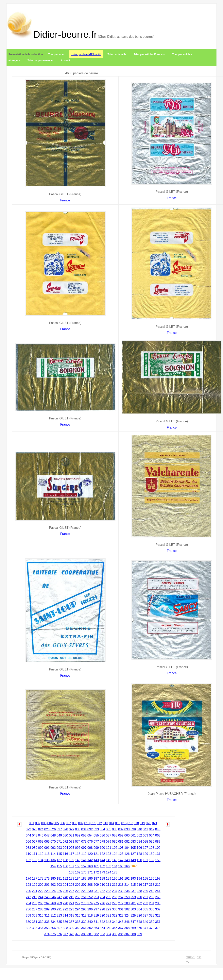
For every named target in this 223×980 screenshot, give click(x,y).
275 (96, 903)
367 (121, 928)
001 (32, 823)
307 (158, 909)
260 (139, 897)
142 (90, 860)
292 (65, 909)
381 (90, 934)
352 (29, 928)
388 (133, 934)
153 (158, 860)
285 (158, 903)
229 (84, 891)
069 (47, 842)
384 (109, 934)
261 (146, 897)
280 (127, 903)
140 (78, 860)
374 (47, 934)
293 (72, 909)
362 (90, 928)
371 (146, 928)
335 (59, 922)
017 (130, 823)
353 (35, 928)
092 (53, 848)
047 (47, 835)
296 (90, 909)
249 (72, 897)
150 (139, 860)
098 (90, 848)
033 (96, 829)
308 (29, 915)
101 (109, 848)
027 (59, 829)
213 (121, 885)
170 (84, 872)
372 (152, 928)
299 (109, 909)
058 (115, 835)
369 (133, 928)
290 (53, 909)
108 (152, 848)
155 (59, 866)
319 (96, 915)
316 (78, 915)
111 (35, 854)
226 (65, 891)
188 (102, 879)
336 (65, 922)
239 (146, 891)
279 (121, 903)
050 (65, 835)
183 (72, 879)
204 (65, 885)
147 (121, 860)
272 (78, 903)
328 (152, 915)
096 (78, 848)
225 (59, 891)
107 (146, 848)
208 (90, 885)
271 (72, 903)
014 (112, 823)
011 (93, 823)
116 (65, 854)
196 (152, 879)
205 (72, 885)
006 (62, 823)
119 (84, 854)
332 (41, 922)
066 (29, 842)
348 (139, 922)
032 (90, 829)
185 (84, 879)
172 (96, 872)
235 (121, 891)
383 (102, 934)
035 (109, 829)
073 (72, 842)
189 (109, 879)
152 (152, 860)
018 (136, 823)
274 (90, 903)
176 (29, 879)
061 (133, 835)
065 (158, 835)
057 (109, 835)
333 (47, 922)
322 (115, 915)
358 (65, 928)
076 (90, 842)
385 (115, 934)
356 (53, 928)
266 (41, 903)
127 (133, 854)
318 (90, 915)
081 (121, 842)
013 (105, 823)
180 (53, 879)
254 (102, 897)
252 (90, 897)
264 (29, 903)
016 (124, 823)
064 (152, 835)
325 (133, 915)
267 (47, 903)
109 (158, 848)
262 (152, 897)
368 (127, 928)
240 (152, 891)
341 (96, 922)
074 (78, 842)
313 (59, 915)
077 (96, 842)
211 (109, 885)
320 (102, 915)
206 (78, 885)
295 (84, 909)
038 (127, 829)
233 (109, 891)
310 (41, 915)
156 (65, 866)
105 (133, 848)
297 (96, 909)
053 (84, 835)
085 (146, 842)
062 (139, 835)
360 (78, 928)
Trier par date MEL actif (86, 54)
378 (72, 934)
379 (78, 934)
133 (35, 860)
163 (109, 866)
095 (72, 848)
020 (149, 823)
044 (29, 835)
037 (121, 829)
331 (35, 922)
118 (78, 854)
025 (47, 829)
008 (75, 823)
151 (146, 860)
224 (53, 891)
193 (133, 879)
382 (96, 934)
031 (84, 829)
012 (99, 823)
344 (115, 922)
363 (96, 928)
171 (90, 872)
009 (81, 823)
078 (102, 842)
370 (139, 928)
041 (146, 829)
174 (109, 872)
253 (96, 897)
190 (115, 879)
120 (90, 854)
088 (29, 848)
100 (102, 848)
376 (59, 934)
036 (115, 829)
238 (139, 891)
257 (121, 897)
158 (78, 866)
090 (41, 848)
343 (109, 922)
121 (96, 854)
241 (158, 891)
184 (78, 879)
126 (127, 854)
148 (127, 860)
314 (65, 915)
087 (158, 842)
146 (115, 860)
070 (53, 842)
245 (47, 897)
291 (59, 909)
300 (115, 909)
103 (121, 848)
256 (115, 897)
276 (102, 903)
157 (72, 866)
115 (59, 854)
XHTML (191, 957)
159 (84, 866)
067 (35, 842)
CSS (199, 957)
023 (35, 829)
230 (90, 891)
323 (121, 915)
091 (47, 848)
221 (35, 891)
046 (41, 835)
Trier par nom (56, 54)
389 (139, 934)
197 (158, 879)
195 (146, 879)
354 (41, 928)
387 (127, 934)
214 (127, 885)
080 (115, 842)
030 (78, 829)
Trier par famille (117, 54)
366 (115, 928)
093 (59, 848)
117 (72, 854)
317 (84, 915)
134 (41, 860)
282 (139, 903)
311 (47, 915)
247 (59, 897)
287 (35, 909)
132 (29, 860)
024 (41, 829)
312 (53, 915)
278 (115, 903)
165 (121, 866)
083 (133, 842)
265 (35, 903)
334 (53, 922)
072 (65, 842)
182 (65, 879)
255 (109, 897)
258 (127, 897)
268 (53, 903)
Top (188, 962)
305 (146, 909)
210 (102, 885)
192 (127, 879)
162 (102, 866)
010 (87, 823)
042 (152, 829)
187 (96, 879)
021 (155, 823)
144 (102, 860)
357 (59, 928)
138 (65, 860)
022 (29, 829)
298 (102, 909)
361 (84, 928)
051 (72, 835)
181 (59, 879)
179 (47, 879)
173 (102, 872)
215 (133, 885)
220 (29, 891)
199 (35, 885)
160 (90, 866)
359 (72, 928)
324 (127, 915)
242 (29, 897)
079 (109, 842)
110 (29, 854)
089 (35, 848)
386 (121, 934)
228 (78, 891)
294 (78, 909)
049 (59, 835)
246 (53, 897)
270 (65, 903)
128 (139, 854)
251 (84, 897)
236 (127, 891)
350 (152, 922)
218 (152, 885)
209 (96, 885)
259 (133, 897)
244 (41, 897)
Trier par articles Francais (149, 54)
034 (102, 829)
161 (96, 866)
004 (50, 823)
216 (139, 885)
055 (96, 835)
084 (139, 842)
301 (121, 909)
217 (146, 885)
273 (84, 903)
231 (96, 891)
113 (47, 854)
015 (118, 823)
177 (35, 879)
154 (53, 866)
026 (53, 829)
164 (115, 866)
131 (158, 854)
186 (90, 879)
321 (109, 915)
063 (146, 835)
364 (102, 928)
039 (133, 829)
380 (84, 934)
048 (53, 835)
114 (53, 854)
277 (109, 903)
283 (146, 903)
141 (84, 860)
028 (65, 829)
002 (38, 823)
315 (72, 915)
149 (133, 860)
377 (65, 934)
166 (127, 866)
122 (102, 854)
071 (59, 842)
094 (65, 848)
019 (142, 823)
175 (115, 872)
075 (84, 842)
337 (72, 922)
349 (146, 922)
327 (146, 915)
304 (139, 909)
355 (47, 928)
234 (115, 891)
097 (84, 848)
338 (78, 922)
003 (44, 823)
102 (115, 848)
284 (152, 903)
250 (78, 897)
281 (133, 903)
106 (139, 848)
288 (41, 909)
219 (158, 885)
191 (121, 879)
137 (59, 860)
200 (41, 885)
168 (72, 872)
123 (109, 854)
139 (72, 860)
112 (41, 854)
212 (115, 885)
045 (35, 835)
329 (158, 915)
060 (127, 835)
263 (158, 897)
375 (53, 934)
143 (96, 860)
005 (56, 823)
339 (84, 922)
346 (127, 922)
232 (102, 891)
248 (65, 897)
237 (133, 891)
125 (121, 854)
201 (47, 885)
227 (72, 891)
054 (90, 835)
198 (29, 885)
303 (133, 909)
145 (109, 860)
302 (127, 909)
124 (115, 854)
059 (121, 835)
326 (139, 915)
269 (59, 903)
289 (47, 909)
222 (41, 891)
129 (146, 854)
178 (41, 879)
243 (35, 897)
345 (121, 922)
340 (90, 922)
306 (152, 909)
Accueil (65, 60)
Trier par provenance (40, 60)
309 (35, 915)
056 (102, 835)
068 (41, 842)
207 (84, 885)
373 (158, 928)
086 (152, 842)
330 (29, 922)
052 (78, 835)
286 (29, 909)
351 (158, 922)
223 (47, 891)
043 (158, 829)
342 (102, 922)
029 (72, 829)
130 (152, 854)
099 (96, 848)
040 (139, 829)
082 (127, 842)
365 (109, 928)
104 (127, 848)
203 (59, 885)
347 (133, 922)
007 (69, 823)
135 (47, 860)
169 (78, 872)
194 (139, 879)
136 (53, 860)
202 (53, 885)
